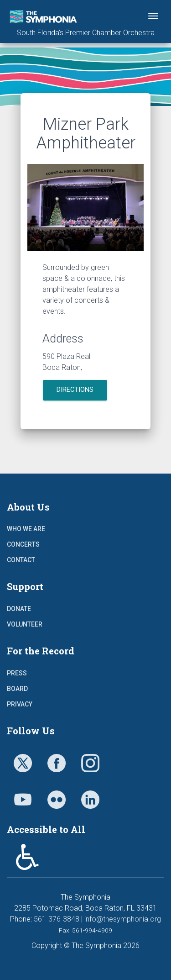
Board (17, 689)
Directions (75, 390)
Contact (21, 560)
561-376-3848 (57, 919)
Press (17, 673)
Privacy (20, 704)
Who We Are (26, 529)
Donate (19, 609)
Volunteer (25, 624)
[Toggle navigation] (153, 16)
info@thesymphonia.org (123, 919)
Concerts (23, 544)
